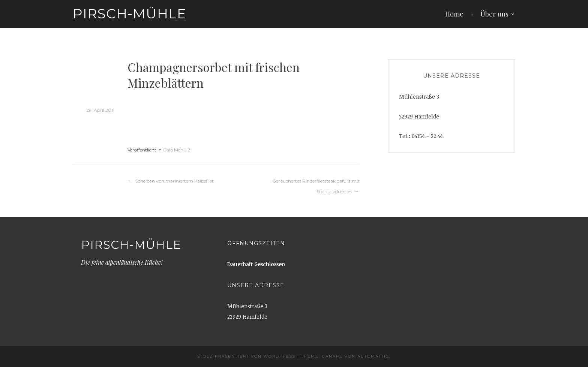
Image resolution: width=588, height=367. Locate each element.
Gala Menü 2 (176, 150)
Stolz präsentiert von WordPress (246, 356)
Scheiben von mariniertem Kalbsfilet (175, 181)
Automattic (373, 356)
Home (454, 14)
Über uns (494, 14)
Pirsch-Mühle (130, 13)
